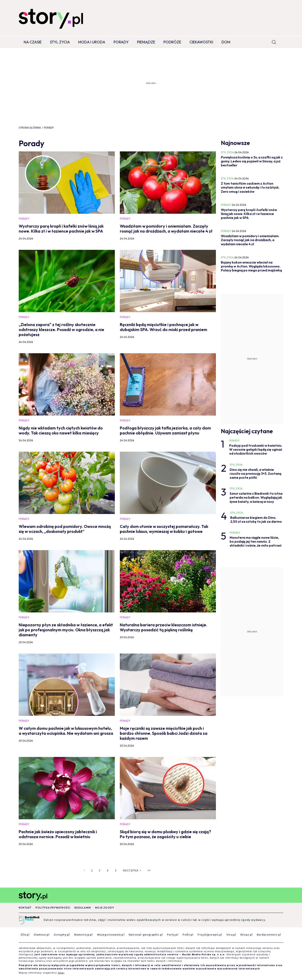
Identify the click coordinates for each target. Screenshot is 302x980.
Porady (121, 42)
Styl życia (60, 42)
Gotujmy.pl (62, 935)
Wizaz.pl (246, 935)
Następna (132, 871)
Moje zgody (105, 908)
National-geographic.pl (146, 935)
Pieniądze (146, 42)
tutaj (61, 973)
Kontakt (25, 908)
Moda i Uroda (92, 42)
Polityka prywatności (53, 908)
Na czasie (33, 42)
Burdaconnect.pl (269, 935)
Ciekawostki (201, 42)
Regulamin (83, 908)
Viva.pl (231, 935)
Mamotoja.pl (83, 935)
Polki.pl (188, 935)
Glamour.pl (42, 935)
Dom (226, 42)
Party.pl (173, 935)
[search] (274, 42)
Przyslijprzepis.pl (210, 935)
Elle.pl (25, 935)
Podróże (172, 42)
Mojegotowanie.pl (111, 935)
